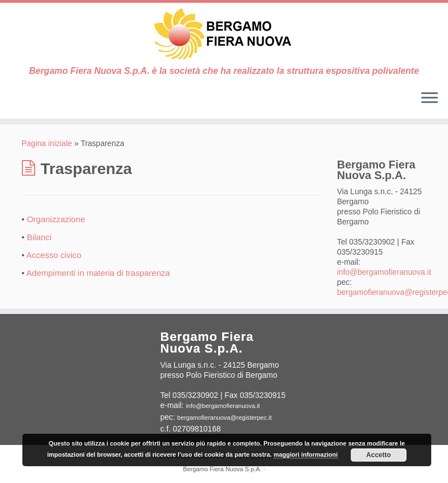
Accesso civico (54, 255)
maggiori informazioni (306, 454)
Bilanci (39, 237)
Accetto (379, 455)
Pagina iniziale (47, 143)
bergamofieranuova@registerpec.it (225, 418)
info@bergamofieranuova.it (384, 272)
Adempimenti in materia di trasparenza (98, 273)
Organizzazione (56, 219)
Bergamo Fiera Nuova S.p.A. (222, 469)
